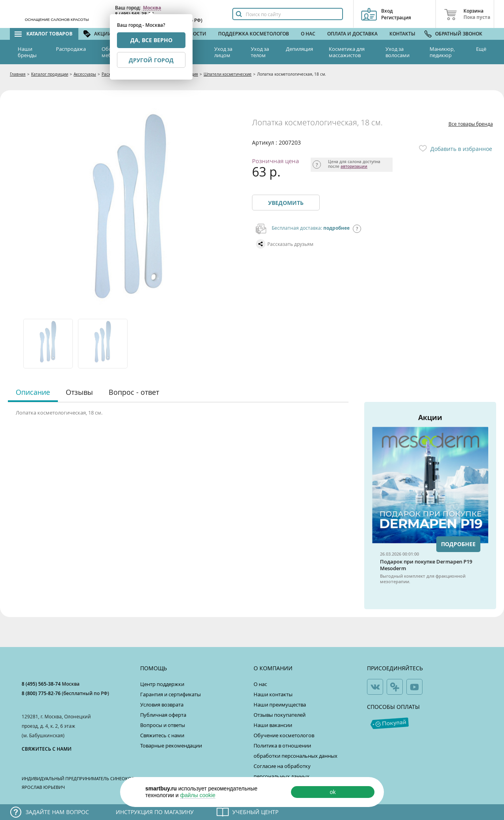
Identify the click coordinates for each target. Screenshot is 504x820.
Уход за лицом (223, 52)
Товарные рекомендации (171, 746)
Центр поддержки (162, 684)
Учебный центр (255, 812)
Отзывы (79, 392)
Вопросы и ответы (163, 725)
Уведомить (286, 203)
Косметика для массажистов (347, 52)
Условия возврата (162, 705)
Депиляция (299, 49)
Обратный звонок (459, 34)
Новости (195, 34)
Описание (33, 392)
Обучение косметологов (284, 735)
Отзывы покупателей (280, 715)
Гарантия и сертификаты (170, 694)
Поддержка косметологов (254, 34)
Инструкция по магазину (155, 812)
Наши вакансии (273, 725)
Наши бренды (27, 52)
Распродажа (71, 49)
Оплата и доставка (352, 34)
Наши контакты (273, 694)
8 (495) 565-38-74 (42, 684)
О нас (308, 34)
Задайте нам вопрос (57, 812)
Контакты (402, 34)
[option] (49, 344)
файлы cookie (198, 795)
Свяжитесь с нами (162, 735)
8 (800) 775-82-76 (42, 693)
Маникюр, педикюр (442, 52)
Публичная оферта (163, 715)
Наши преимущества (280, 705)
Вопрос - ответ (134, 392)
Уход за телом (260, 52)
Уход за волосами (397, 52)
